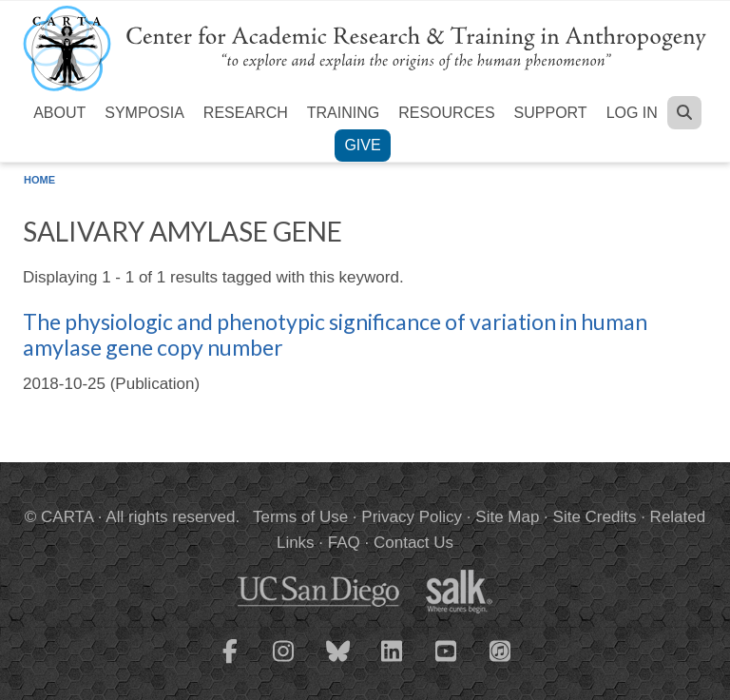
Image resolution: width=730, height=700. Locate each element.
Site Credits (595, 517)
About (59, 113)
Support (551, 113)
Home (39, 180)
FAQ (344, 543)
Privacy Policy (412, 517)
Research (246, 113)
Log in (632, 113)
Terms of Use (300, 517)
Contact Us (413, 543)
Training (343, 113)
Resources (446, 113)
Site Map (507, 517)
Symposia (144, 113)
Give (362, 145)
